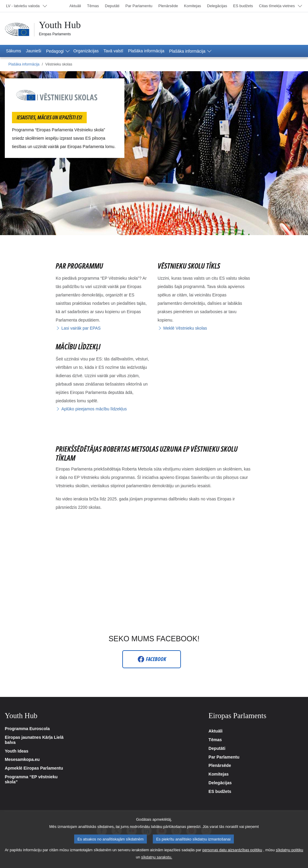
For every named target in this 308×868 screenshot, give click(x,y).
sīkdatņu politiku (289, 850)
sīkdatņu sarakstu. (157, 857)
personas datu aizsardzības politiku (232, 850)
